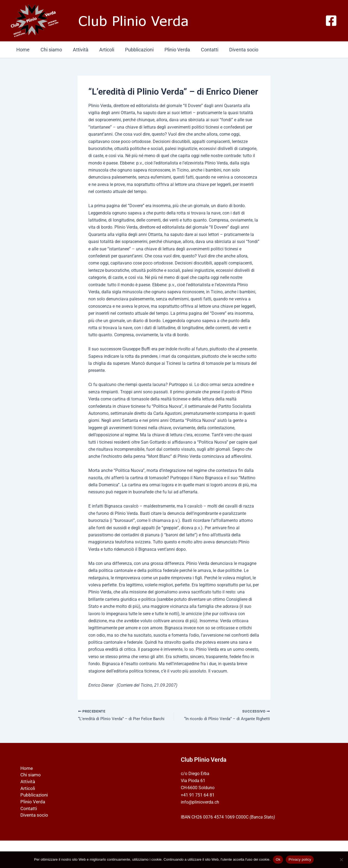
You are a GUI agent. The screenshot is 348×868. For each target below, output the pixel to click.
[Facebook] (331, 21)
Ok (278, 859)
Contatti (203, 50)
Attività (78, 50)
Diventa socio (236, 50)
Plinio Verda (171, 50)
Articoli (103, 50)
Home (22, 50)
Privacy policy (300, 859)
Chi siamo (50, 50)
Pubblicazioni (134, 50)
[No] (341, 860)
